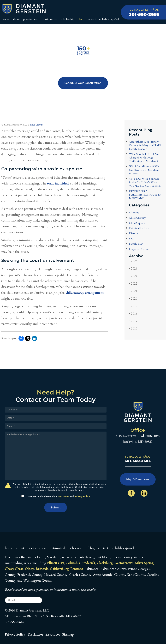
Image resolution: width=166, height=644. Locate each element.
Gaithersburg (59, 569)
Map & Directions (138, 479)
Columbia (73, 563)
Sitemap (68, 634)
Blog (81, 19)
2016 (133, 328)
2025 (133, 269)
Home (6, 19)
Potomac (77, 569)
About (16, 19)
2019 (133, 306)
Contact (91, 19)
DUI (132, 239)
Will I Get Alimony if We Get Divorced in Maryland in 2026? (144, 170)
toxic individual (58, 183)
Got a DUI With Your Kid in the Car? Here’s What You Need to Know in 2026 (145, 182)
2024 (133, 276)
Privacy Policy (82, 496)
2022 (133, 284)
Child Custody (36, 125)
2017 (133, 321)
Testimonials (50, 19)
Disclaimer (64, 496)
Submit (56, 508)
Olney (30, 569)
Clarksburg (105, 563)
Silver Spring (144, 563)
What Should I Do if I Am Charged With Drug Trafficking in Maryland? (144, 158)
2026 (133, 261)
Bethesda (42, 569)
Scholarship (68, 19)
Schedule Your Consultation (83, 83)
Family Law (136, 244)
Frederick (88, 563)
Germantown (124, 563)
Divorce (134, 233)
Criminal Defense (139, 228)
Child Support (137, 223)
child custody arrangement (84, 293)
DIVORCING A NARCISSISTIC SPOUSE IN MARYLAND (145, 195)
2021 (133, 291)
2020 (133, 299)
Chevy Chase (14, 569)
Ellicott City (56, 563)
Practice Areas (31, 19)
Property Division (139, 249)
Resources (53, 634)
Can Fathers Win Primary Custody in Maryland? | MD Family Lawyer (145, 145)
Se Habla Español (109, 19)
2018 (133, 313)
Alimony (134, 213)
